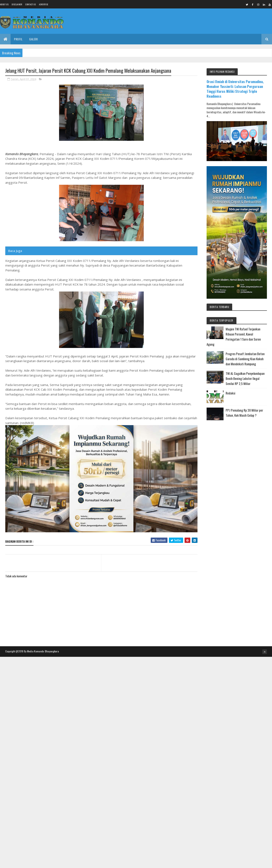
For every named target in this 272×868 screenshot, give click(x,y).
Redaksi (231, 393)
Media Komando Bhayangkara (43, 651)
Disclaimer (17, 4)
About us (4, 4)
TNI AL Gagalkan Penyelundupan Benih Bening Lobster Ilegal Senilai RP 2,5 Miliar (245, 378)
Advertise (43, 4)
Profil (18, 39)
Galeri (33, 39)
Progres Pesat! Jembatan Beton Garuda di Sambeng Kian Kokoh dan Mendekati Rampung (245, 359)
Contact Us (30, 4)
